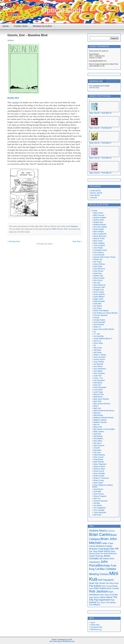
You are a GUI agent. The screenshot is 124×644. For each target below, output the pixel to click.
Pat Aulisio (97, 450)
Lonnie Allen (98, 390)
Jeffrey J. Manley (100, 355)
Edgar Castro (98, 299)
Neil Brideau (98, 436)
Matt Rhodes (98, 415)
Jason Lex (97, 341)
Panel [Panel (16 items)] (116, 583)
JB (95, 346)
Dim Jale (97, 283)
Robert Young (99, 480)
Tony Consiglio (99, 510)
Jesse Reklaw (99, 362)
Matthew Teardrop (100, 422)
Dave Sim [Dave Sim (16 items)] (99, 553)
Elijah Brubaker (99, 301)
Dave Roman (98, 271)
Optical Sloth (62, 10)
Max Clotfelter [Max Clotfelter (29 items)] (108, 569)
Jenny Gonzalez (100, 357)
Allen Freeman (99, 215)
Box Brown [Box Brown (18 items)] (110, 531)
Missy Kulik (98, 427)
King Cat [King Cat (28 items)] (94, 569)
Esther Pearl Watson (101, 311)
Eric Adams (98, 306)
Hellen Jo (97, 327)
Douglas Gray (99, 290)
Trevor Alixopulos (100, 512)
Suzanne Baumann (101, 501)
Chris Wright (98, 248)
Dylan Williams (99, 297)
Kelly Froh (97, 385)
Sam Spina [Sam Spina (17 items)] (105, 595)
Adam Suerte (98, 213)
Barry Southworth (100, 234)
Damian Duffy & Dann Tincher (104, 257)
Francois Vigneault (100, 315)
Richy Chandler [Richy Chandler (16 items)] (113, 588)
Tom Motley (98, 506)
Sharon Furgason (100, 496)
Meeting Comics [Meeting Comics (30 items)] (99, 574)
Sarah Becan (98, 489)
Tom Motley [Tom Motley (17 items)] (111, 602)
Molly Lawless (99, 432)
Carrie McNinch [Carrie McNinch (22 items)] (97, 546)
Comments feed (96, 627)
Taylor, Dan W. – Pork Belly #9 (100, 113)
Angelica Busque (100, 225)
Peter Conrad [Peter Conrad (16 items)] (107, 586)
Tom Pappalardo (100, 508)
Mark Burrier (98, 397)
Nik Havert (97, 443)
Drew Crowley (99, 292)
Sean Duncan (99, 494)
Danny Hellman (99, 264)
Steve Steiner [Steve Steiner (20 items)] (106, 597)
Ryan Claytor (98, 483)
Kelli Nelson (98, 383)
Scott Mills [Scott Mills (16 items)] (114, 595)
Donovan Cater (99, 287)
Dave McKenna (99, 269)
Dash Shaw (98, 266)
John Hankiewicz (100, 369)
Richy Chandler (99, 473)
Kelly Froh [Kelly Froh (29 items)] (110, 566)
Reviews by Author (42, 26)
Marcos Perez (99, 394)
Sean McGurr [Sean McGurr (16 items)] (94, 597)
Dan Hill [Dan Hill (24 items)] (114, 549)
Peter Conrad (98, 457)
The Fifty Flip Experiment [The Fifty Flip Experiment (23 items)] (103, 598)
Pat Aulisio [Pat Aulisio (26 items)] (95, 586)
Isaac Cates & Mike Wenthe (104, 329)
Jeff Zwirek (98, 352)
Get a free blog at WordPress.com (62, 641)
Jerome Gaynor (99, 359)
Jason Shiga (98, 343)
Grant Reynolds (99, 322)
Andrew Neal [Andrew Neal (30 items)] (97, 531)
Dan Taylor (98, 262)
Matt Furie (97, 408)
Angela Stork (98, 222)
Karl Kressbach (99, 380)
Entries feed (95, 625)
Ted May (97, 503)
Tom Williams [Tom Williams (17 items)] (95, 605)
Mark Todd (97, 401)
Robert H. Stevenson (101, 478)
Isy (95, 332)
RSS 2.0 (56, 229)
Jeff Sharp (97, 350)
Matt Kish (97, 413)
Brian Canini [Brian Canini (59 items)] (100, 535)
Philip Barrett (98, 459)
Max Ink (96, 425)
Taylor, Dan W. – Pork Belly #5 (100, 173)
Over (95, 195)
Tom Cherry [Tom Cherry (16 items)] (101, 602)
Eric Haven (98, 308)
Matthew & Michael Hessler (104, 418)
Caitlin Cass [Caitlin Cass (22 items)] (107, 543)
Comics (95, 211)
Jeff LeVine (98, 348)
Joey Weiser (98, 366)
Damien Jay (98, 259)
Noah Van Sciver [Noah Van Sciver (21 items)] (97, 583)
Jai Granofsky (99, 336)
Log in (93, 622)
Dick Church (98, 280)
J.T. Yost (97, 334)
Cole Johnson (99, 252)
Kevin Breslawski (100, 387)
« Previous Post (14, 241)
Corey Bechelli (99, 255)
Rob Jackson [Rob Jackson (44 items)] (99, 591)
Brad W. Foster (99, 239)
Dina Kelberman (100, 285)
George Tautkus (99, 320)
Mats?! (96, 406)
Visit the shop (94, 88)
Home (6, 26)
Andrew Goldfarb (100, 218)
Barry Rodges (99, 232)
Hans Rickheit (99, 325)
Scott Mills (97, 492)
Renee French (99, 471)
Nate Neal (97, 434)
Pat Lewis (97, 453)
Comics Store (21, 26)
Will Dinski (97, 515)
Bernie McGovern (100, 236)
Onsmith (97, 448)
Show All (94, 198)
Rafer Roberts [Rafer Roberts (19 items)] (100, 588)
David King (98, 273)
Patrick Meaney (99, 455)
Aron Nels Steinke (100, 227)
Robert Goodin (99, 476)
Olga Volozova (99, 446)
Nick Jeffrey (98, 441)
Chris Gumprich (99, 245)
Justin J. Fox (98, 378)
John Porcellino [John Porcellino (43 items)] (98, 563)
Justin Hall (97, 376)
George (96, 318)
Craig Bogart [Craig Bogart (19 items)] (104, 549)
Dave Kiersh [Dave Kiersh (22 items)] (104, 551)
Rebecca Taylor (99, 469)
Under (95, 191)
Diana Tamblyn (99, 278)
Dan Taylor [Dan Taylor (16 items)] (93, 551)
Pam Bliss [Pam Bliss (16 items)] (110, 583)
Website (11, 40)
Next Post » (77, 241)
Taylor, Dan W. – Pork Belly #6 (100, 158)
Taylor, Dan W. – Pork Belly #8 (100, 128)
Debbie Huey (98, 276)
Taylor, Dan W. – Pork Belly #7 (100, 143)
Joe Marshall (98, 364)
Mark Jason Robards (101, 399)
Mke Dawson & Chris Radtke (104, 429)
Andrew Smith (99, 220)
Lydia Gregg (98, 392)
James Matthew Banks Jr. (103, 339)
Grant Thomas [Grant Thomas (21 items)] (96, 556)
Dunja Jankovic (99, 294)
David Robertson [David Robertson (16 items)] (110, 553)
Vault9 (70, 640)
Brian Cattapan (99, 243)
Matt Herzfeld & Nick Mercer (104, 411)
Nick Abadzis (98, 439)
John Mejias (98, 371)
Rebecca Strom (99, 466)
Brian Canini (98, 241)
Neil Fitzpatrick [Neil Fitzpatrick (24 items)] (106, 580)
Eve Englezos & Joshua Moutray (106, 313)
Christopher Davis (100, 250)
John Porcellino (99, 373)
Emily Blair (97, 304)
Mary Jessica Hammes (102, 404)
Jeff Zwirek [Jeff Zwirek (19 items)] (104, 559)
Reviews (74, 226)
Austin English (99, 229)
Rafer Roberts (99, 462)
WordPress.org (96, 629)
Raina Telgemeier (100, 464)
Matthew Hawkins (100, 420)
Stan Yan (97, 499)
